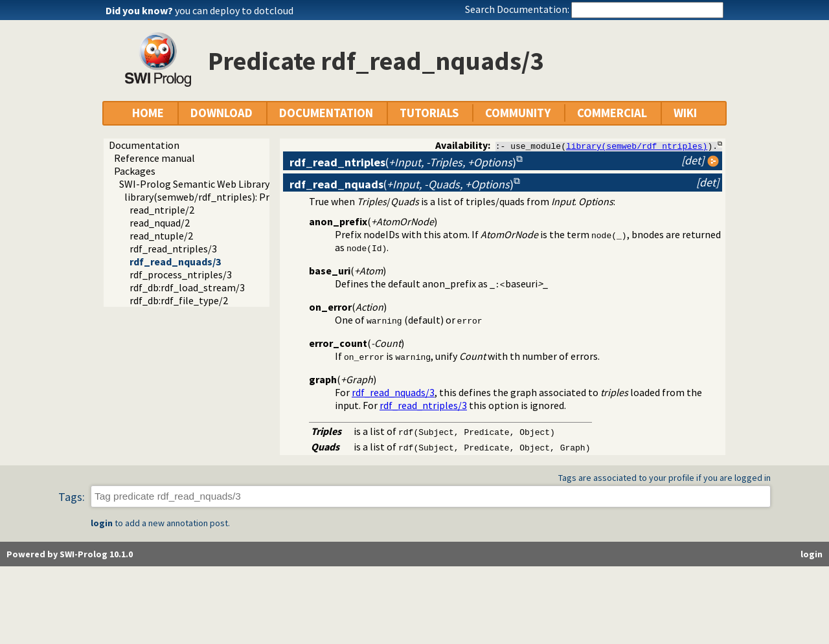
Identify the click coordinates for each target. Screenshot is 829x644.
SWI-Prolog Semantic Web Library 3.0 (201, 184)
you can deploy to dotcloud (234, 10)
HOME (148, 113)
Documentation (144, 145)
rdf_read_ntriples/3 (173, 249)
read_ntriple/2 (162, 210)
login (102, 523)
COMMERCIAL (612, 113)
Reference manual (154, 158)
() (403, 162)
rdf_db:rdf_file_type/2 (179, 300)
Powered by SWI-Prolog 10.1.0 (70, 554)
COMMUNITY (518, 113)
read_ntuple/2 (161, 236)
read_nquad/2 (160, 223)
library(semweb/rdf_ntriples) (637, 146)
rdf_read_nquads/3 (175, 261)
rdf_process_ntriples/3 (181, 274)
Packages (135, 171)
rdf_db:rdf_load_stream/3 (187, 287)
